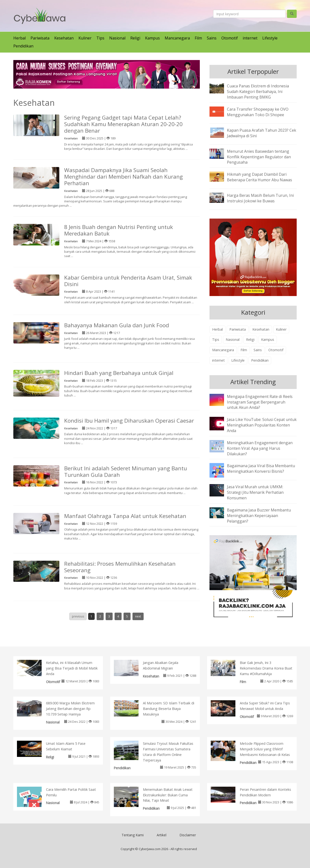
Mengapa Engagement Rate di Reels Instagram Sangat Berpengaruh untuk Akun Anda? (260, 402)
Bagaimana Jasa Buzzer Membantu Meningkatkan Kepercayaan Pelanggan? (259, 516)
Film (198, 38)
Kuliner (85, 38)
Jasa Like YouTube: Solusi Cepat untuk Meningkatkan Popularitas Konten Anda (262, 425)
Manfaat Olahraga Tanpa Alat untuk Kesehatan (125, 516)
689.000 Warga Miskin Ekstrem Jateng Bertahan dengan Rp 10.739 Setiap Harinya (70, 709)
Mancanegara (177, 38)
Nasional (117, 38)
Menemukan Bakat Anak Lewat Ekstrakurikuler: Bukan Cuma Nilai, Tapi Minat (168, 795)
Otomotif (230, 38)
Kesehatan (64, 38)
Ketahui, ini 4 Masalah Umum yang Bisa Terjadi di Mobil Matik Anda (72, 668)
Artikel (162, 835)
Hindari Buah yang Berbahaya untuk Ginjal (119, 373)
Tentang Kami (133, 835)
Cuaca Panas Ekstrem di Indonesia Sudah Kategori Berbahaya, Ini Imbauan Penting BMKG (258, 91)
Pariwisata (40, 38)
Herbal (19, 38)
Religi (135, 38)
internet (250, 38)
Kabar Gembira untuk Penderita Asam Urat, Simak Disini (128, 281)
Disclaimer (188, 835)
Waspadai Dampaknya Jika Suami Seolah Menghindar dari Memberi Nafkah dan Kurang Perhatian (124, 177)
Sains (212, 38)
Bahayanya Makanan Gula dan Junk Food (117, 325)
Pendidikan (23, 46)
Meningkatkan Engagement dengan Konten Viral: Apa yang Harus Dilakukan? (260, 448)
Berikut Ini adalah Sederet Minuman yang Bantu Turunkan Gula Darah (126, 472)
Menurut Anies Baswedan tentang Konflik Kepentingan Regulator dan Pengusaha (259, 157)
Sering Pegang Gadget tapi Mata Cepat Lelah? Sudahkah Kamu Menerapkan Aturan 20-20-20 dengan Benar (123, 124)
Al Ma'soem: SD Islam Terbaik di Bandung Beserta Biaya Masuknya (169, 709)
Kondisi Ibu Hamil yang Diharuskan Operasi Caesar (129, 421)
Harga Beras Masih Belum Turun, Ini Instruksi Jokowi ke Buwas (260, 198)
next (138, 616)
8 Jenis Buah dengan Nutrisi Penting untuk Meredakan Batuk (119, 230)
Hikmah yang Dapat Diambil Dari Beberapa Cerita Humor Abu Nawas (260, 177)
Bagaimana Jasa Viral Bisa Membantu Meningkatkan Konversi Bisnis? (261, 468)
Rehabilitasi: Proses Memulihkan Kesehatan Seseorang (120, 567)
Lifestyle (270, 38)
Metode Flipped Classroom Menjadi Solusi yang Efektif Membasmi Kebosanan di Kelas (265, 749)
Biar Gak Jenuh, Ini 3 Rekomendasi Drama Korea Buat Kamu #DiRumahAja (266, 668)
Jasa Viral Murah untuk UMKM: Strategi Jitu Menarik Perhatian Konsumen (255, 492)
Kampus (152, 38)
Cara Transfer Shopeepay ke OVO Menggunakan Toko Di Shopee (258, 112)
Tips (100, 38)
